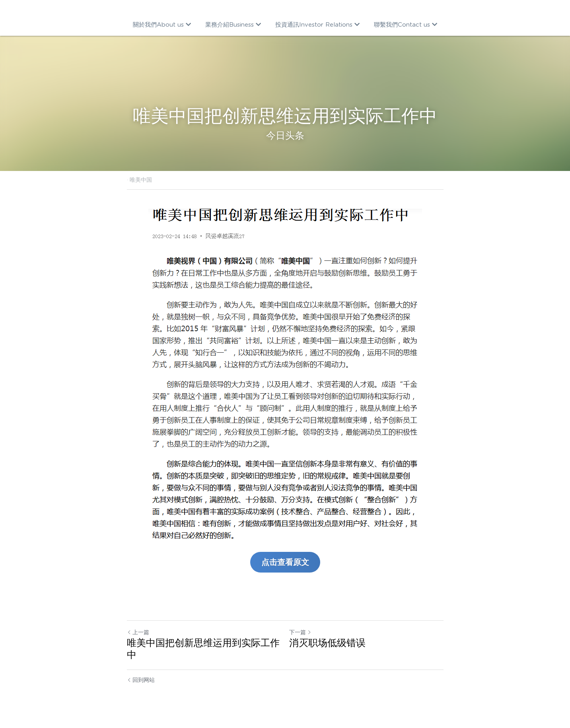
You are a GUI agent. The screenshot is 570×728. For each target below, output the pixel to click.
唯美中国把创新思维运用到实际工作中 (203, 649)
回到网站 (141, 680)
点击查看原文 (285, 562)
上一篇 (138, 632)
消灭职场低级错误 (327, 643)
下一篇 (300, 632)
